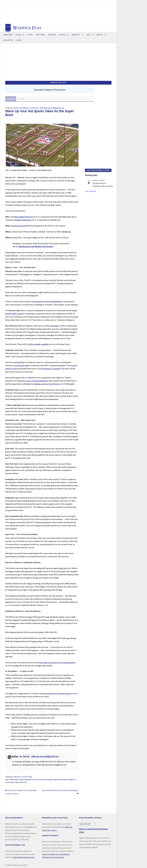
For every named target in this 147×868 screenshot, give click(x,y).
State (30, 35)
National (41, 35)
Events (62, 35)
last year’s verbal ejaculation (35, 380)
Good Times (27, 776)
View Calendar (90, 191)
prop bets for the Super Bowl (58, 693)
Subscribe (8, 35)
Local (18, 35)
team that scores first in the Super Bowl (57, 662)
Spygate (55, 325)
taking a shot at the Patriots (47, 383)
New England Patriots (24, 216)
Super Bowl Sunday (61, 779)
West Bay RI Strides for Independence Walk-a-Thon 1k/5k (103, 184)
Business (18, 776)
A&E (88, 35)
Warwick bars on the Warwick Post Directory (36, 246)
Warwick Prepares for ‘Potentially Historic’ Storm (21, 791)
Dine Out (76, 35)
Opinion (52, 35)
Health (99, 35)
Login (19, 40)
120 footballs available (39, 344)
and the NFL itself (14, 313)
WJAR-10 (66, 231)
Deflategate (15, 779)
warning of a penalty (52, 368)
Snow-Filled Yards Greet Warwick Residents (60, 791)
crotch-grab (19, 365)
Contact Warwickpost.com (23, 857)
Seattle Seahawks (23, 219)
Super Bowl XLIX (19, 225)
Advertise (8, 40)
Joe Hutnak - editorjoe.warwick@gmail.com (47, 107)
